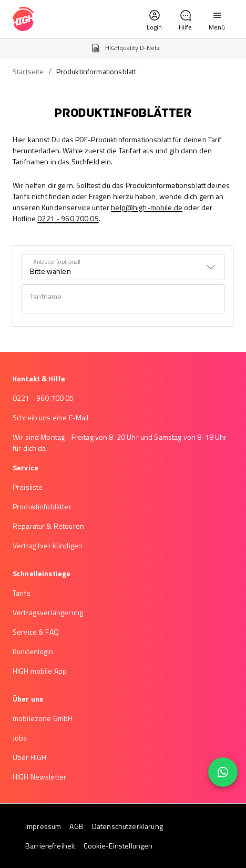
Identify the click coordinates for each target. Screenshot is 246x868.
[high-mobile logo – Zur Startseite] (23, 19)
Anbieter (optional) (57, 262)
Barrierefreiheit (50, 846)
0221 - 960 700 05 (68, 218)
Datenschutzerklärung (127, 826)
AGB (76, 826)
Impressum (43, 826)
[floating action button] (223, 772)
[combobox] (123, 267)
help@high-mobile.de (147, 207)
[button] (154, 19)
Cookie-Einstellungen (118, 846)
